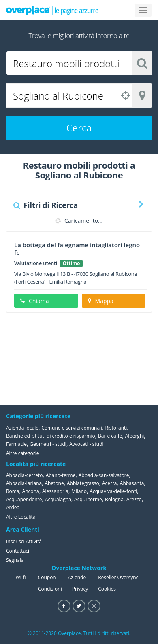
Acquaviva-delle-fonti (113, 491)
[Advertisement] (111, 358)
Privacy (80, 589)
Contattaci (18, 551)
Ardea (13, 507)
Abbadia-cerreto (24, 475)
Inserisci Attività (24, 541)
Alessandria (55, 491)
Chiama (34, 301)
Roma (13, 491)
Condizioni (50, 589)
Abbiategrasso (83, 483)
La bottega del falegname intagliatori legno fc (77, 249)
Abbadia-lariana (24, 483)
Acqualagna (58, 499)
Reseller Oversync (118, 577)
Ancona (31, 491)
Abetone (54, 483)
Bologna (114, 499)
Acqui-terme (88, 499)
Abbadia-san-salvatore (104, 475)
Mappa (101, 301)
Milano (79, 491)
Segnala (15, 560)
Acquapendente (24, 499)
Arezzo (134, 499)
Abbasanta (132, 483)
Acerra (110, 483)
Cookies (107, 589)
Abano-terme (61, 475)
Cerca (79, 128)
